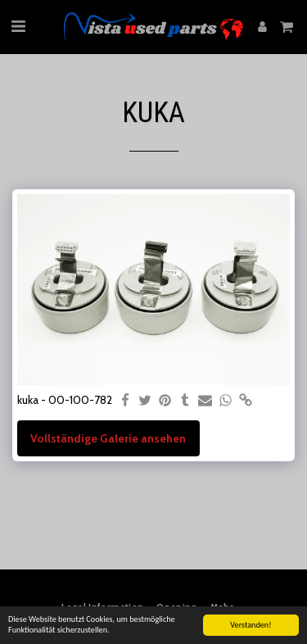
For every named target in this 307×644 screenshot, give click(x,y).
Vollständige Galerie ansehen (108, 438)
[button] (18, 26)
